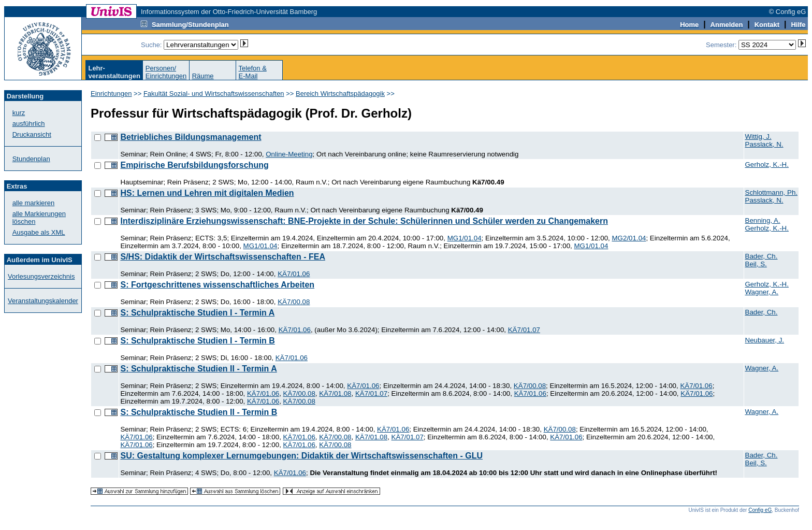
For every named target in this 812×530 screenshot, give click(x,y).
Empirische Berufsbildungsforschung (194, 165)
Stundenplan (31, 159)
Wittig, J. (758, 137)
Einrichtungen (111, 94)
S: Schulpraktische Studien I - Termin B (197, 341)
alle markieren (34, 203)
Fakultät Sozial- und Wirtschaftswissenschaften (214, 94)
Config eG (760, 510)
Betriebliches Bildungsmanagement (191, 137)
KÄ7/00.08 (294, 302)
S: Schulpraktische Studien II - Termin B (199, 412)
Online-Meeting (289, 154)
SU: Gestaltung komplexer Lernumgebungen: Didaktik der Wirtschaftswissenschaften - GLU (301, 456)
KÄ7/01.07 (524, 330)
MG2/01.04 (629, 238)
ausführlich (29, 124)
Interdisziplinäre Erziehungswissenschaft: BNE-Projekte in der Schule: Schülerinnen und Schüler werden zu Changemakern (364, 221)
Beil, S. (756, 264)
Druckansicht (32, 134)
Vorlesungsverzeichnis (41, 276)
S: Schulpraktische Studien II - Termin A (198, 369)
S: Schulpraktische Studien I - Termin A (197, 313)
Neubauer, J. (765, 340)
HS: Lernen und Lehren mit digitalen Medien (207, 193)
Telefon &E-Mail (253, 72)
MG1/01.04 (465, 238)
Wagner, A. (762, 292)
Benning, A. (763, 220)
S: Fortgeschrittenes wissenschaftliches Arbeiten (217, 285)
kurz (19, 113)
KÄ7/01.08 (335, 393)
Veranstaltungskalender (43, 301)
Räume (203, 76)
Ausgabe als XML (39, 232)
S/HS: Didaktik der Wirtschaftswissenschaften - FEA (223, 257)
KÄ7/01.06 (294, 274)
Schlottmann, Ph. (772, 192)
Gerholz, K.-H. (767, 164)
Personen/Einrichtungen (166, 72)
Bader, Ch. (762, 256)
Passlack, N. (764, 144)
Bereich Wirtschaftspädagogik (340, 94)
